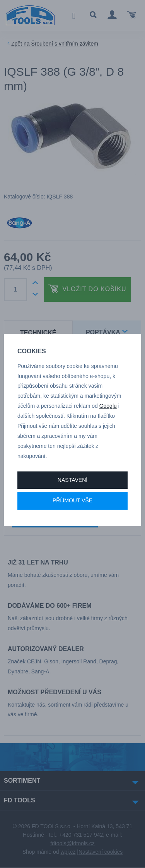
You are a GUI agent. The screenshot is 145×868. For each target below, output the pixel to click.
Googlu (108, 406)
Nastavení (72, 480)
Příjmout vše (72, 500)
